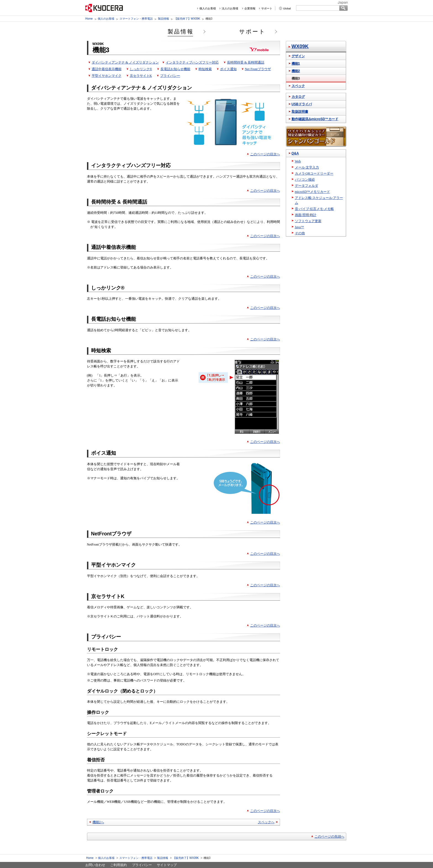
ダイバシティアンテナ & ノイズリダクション (125, 62)
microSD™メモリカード (312, 192)
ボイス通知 (228, 69)
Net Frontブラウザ (258, 69)
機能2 (296, 71)
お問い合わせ (95, 865)
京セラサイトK (141, 76)
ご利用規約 (118, 865)
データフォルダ (307, 186)
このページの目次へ (265, 154)
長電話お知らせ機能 (175, 69)
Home (89, 19)
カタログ (298, 97)
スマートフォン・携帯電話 (136, 19)
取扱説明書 (300, 112)
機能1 (296, 64)
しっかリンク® (141, 69)
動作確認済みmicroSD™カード (315, 119)
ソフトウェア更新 (308, 221)
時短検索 (205, 69)
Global (287, 8)
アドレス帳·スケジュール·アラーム (319, 200)
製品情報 (163, 19)
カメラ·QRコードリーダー (314, 173)
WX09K (300, 46)
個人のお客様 (208, 8)
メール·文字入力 (307, 167)
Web (298, 161)
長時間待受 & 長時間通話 (246, 62)
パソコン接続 (305, 180)
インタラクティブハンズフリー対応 (192, 62)
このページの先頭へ (329, 837)
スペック (298, 86)
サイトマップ (167, 865)
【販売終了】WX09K (187, 19)
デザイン (298, 56)
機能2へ (98, 822)
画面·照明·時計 (306, 215)
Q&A (295, 153)
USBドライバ (302, 104)
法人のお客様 (230, 8)
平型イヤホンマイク (107, 76)
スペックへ (266, 822)
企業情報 (250, 8)
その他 (300, 233)
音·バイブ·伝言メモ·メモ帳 (314, 209)
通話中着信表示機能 (107, 69)
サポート (267, 8)
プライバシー (170, 76)
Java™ (299, 227)
